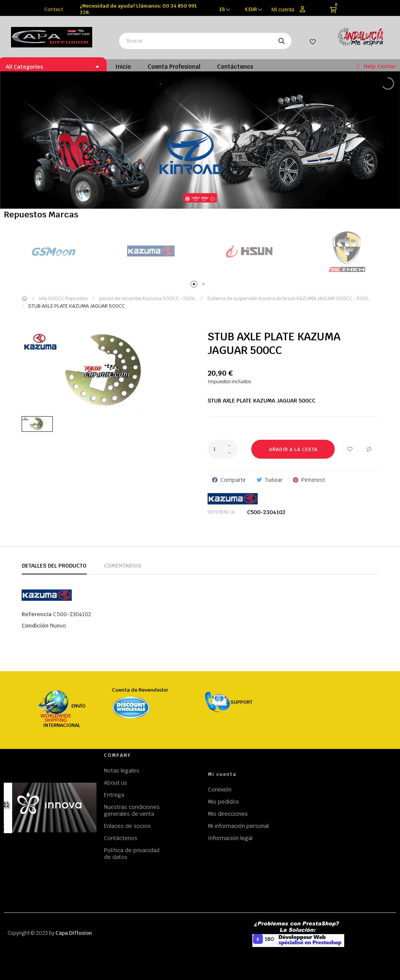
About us (116, 783)
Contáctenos (121, 838)
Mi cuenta (283, 9)
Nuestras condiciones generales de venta (132, 810)
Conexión (220, 790)
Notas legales (122, 771)
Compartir (233, 480)
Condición (35, 626)
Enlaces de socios (127, 826)
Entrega (114, 795)
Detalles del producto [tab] (54, 566)
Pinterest (313, 480)
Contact (54, 9)
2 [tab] (205, 286)
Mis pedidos (224, 802)
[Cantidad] (223, 449)
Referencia (221, 512)
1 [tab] (195, 286)
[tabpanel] (53, 251)
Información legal (230, 838)
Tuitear (274, 480)
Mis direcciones (228, 814)
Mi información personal (238, 826)
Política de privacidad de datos (132, 854)
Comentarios (123, 566)
